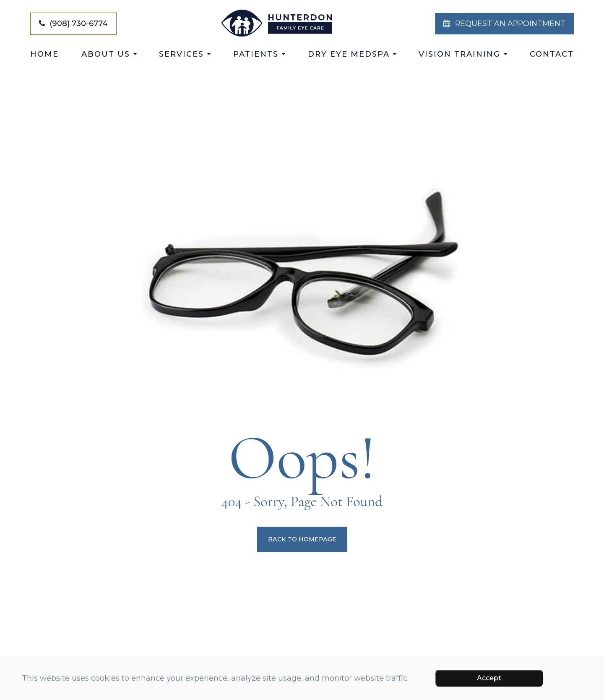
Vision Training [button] (463, 54)
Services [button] (185, 54)
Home (44, 54)
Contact (552, 54)
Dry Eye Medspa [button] (352, 54)
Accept (489, 678)
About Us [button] (109, 54)
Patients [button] (259, 54)
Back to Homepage (302, 539)
